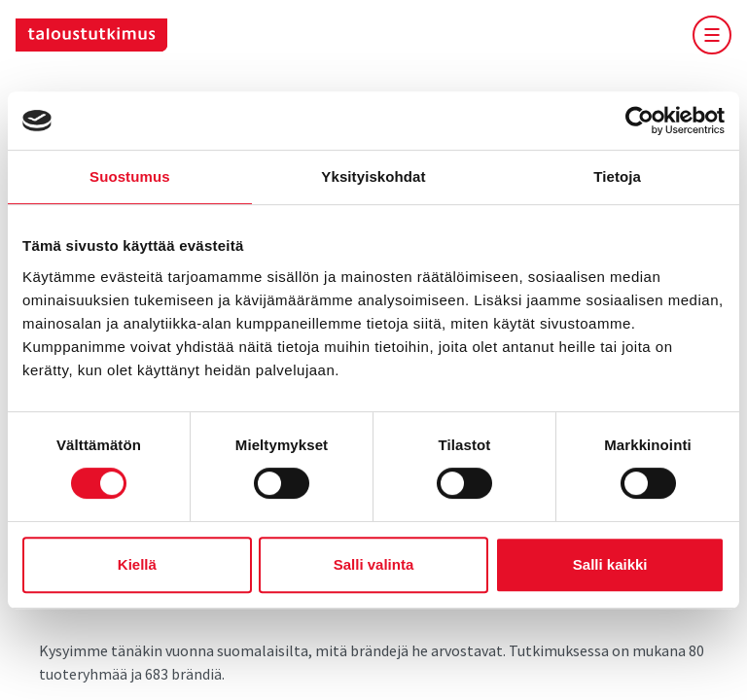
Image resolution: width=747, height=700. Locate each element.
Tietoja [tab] (617, 176)
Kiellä (137, 564)
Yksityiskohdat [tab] (373, 176)
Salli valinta (374, 564)
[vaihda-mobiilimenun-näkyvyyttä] (712, 35)
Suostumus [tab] (130, 176)
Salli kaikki (610, 564)
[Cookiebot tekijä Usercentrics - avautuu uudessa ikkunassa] (640, 121)
